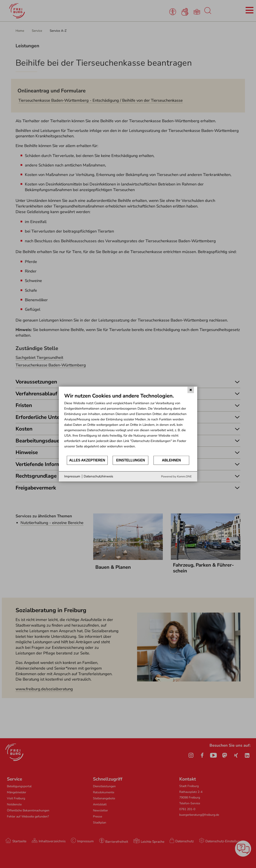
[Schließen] (191, 390)
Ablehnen (171, 460)
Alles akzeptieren (87, 460)
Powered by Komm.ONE (176, 476)
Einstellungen (130, 460)
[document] (128, 424)
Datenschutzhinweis (98, 476)
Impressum (72, 476)
